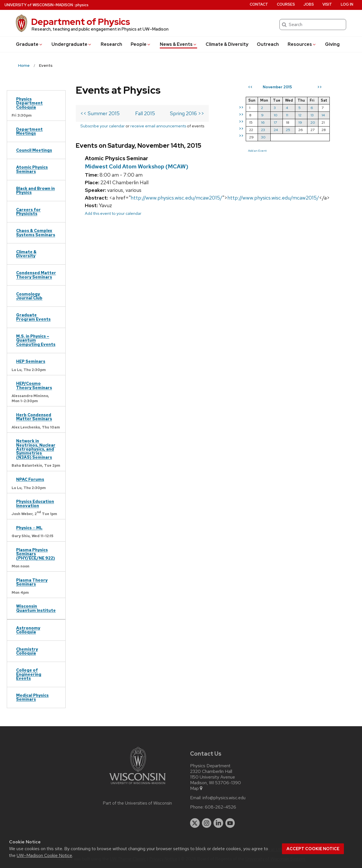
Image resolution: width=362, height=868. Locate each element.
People (141, 44)
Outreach (268, 44)
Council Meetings (34, 150)
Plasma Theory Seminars (32, 582)
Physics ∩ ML (29, 528)
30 (263, 137)
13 (312, 115)
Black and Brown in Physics (35, 190)
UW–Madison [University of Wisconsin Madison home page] (39, 5)
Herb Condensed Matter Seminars (34, 417)
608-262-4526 (220, 807)
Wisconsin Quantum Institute (36, 608)
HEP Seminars (31, 361)
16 (263, 122)
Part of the (137, 803)
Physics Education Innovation (35, 503)
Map (197, 788)
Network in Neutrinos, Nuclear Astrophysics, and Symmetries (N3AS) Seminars (36, 449)
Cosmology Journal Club (29, 296)
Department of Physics (81, 22)
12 (300, 115)
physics (82, 5)
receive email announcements (158, 126)
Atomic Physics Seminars (32, 169)
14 (323, 115)
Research (111, 44)
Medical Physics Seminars (32, 697)
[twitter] (195, 823)
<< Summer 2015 (100, 113)
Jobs (309, 4)
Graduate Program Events (33, 317)
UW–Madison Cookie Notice (44, 855)
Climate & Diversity (227, 44)
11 (287, 115)
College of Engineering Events (29, 674)
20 (313, 122)
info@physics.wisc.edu (224, 798)
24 (276, 130)
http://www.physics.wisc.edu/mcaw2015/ (176, 198)
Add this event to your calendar (113, 213)
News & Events (178, 44)
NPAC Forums (30, 479)
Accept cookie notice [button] (313, 849)
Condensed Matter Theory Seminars (36, 275)
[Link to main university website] (137, 785)
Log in (347, 4)
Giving (332, 44)
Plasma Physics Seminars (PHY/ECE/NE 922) (35, 554)
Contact (259, 4)
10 (276, 115)
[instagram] (207, 823)
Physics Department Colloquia (29, 103)
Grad (29, 44)
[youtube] (230, 823)
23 (263, 130)
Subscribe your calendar (103, 126)
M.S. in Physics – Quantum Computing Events (36, 340)
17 (275, 122)
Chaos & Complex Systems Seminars (36, 232)
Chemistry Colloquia (27, 651)
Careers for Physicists (28, 212)
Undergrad (72, 44)
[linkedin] (218, 823)
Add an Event (257, 151)
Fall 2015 (145, 113)
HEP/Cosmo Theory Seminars (34, 385)
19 (300, 122)
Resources (302, 44)
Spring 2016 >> (187, 113)
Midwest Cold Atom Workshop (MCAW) (137, 166)
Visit (327, 4)
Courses (286, 4)
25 (288, 130)
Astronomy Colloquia (28, 630)
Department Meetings (29, 131)
